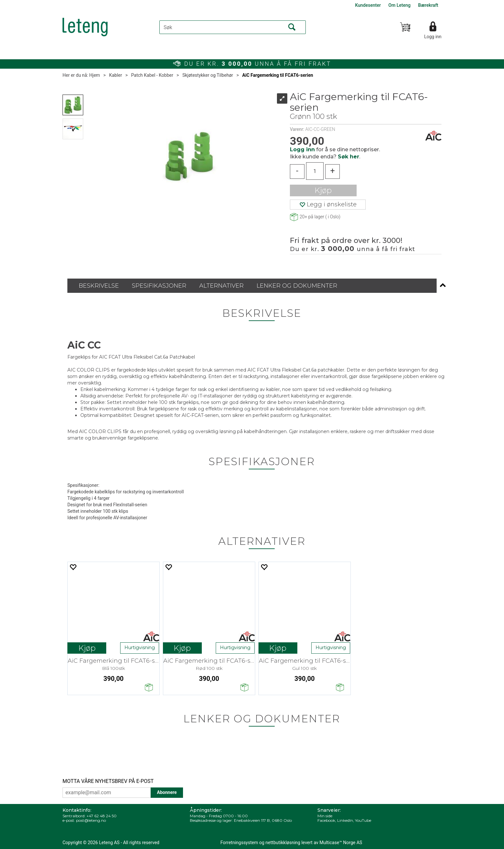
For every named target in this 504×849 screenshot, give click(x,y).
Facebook (326, 820)
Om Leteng (399, 5)
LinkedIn (345, 820)
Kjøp (323, 190)
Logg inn (433, 37)
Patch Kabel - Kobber (152, 75)
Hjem (95, 75)
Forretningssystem (239, 843)
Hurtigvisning (140, 648)
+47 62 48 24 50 (102, 816)
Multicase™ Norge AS (341, 843)
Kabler (116, 75)
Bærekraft (428, 5)
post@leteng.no (91, 820)
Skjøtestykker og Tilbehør (208, 75)
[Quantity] (315, 171)
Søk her (349, 157)
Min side (325, 816)
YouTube (363, 820)
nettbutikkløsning (283, 843)
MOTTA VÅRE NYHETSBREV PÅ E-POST (108, 781)
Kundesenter (368, 5)
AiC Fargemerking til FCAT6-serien (278, 75)
